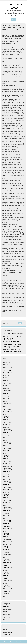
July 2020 (7, 473)
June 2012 (7, 556)
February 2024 (8, 403)
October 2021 (8, 449)
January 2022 (8, 444)
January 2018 (8, 522)
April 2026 (7, 361)
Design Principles (8, 608)
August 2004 (7, 575)
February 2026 (8, 364)
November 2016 (8, 543)
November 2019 (8, 486)
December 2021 (8, 445)
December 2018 (8, 504)
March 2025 (7, 382)
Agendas (6, 606)
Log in (6, 629)
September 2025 (8, 372)
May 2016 (7, 546)
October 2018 (8, 507)
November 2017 (8, 525)
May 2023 (7, 418)
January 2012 (8, 564)
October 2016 (8, 544)
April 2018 (7, 517)
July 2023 (7, 415)
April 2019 (7, 497)
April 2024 (7, 400)
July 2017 (7, 532)
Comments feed (8, 633)
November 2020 (8, 467)
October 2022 (8, 429)
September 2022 (8, 431)
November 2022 (8, 428)
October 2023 (8, 410)
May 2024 (7, 398)
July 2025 (7, 376)
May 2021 (7, 457)
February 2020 (8, 481)
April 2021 (7, 458)
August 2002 (7, 582)
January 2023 (8, 424)
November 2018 (8, 506)
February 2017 (8, 540)
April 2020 (7, 478)
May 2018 (7, 515)
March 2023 (7, 421)
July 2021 (7, 454)
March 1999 (7, 592)
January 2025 (8, 385)
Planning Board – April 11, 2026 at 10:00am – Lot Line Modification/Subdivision (13, 338)
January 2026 (8, 366)
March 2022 (7, 441)
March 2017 (7, 538)
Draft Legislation (8, 610)
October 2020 (8, 468)
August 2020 (7, 471)
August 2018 (7, 510)
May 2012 (7, 557)
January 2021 (8, 463)
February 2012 (8, 562)
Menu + (13, 20)
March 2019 (7, 499)
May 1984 (7, 596)
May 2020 (7, 476)
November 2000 (8, 588)
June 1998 (7, 593)
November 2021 (8, 447)
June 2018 (7, 514)
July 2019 (7, 493)
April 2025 (7, 381)
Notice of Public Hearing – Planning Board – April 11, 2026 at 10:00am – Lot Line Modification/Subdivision (14, 346)
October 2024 (8, 390)
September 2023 (8, 411)
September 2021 (8, 450)
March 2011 (7, 566)
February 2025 (8, 384)
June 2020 (7, 475)
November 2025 (8, 369)
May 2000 (7, 590)
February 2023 (8, 423)
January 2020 (8, 483)
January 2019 (8, 502)
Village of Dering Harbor (17, 642)
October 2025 (8, 371)
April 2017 (7, 536)
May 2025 (7, 379)
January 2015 (8, 551)
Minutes (6, 611)
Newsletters (7, 615)
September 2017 (8, 528)
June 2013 (7, 553)
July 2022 (7, 434)
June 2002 (7, 583)
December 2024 (8, 387)
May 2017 (7, 535)
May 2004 (7, 577)
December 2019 (8, 484)
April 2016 (7, 548)
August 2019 (7, 491)
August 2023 (7, 413)
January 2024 (8, 405)
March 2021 (7, 460)
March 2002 (7, 587)
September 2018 (8, 509)
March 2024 (7, 402)
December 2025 (8, 368)
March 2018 (7, 519)
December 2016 (8, 541)
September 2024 (8, 392)
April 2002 (7, 585)
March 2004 (7, 579)
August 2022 (7, 432)
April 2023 (7, 419)
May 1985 (7, 595)
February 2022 (8, 442)
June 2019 (7, 494)
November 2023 (8, 408)
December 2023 (8, 406)
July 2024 (7, 395)
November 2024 (8, 389)
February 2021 (8, 462)
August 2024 (7, 393)
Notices (6, 616)
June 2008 (7, 569)
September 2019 (8, 489)
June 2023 (7, 416)
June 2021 (7, 455)
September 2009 (8, 567)
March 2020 (7, 480)
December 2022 (8, 426)
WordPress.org (8, 634)
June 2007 (7, 570)
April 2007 (7, 572)
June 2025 (7, 377)
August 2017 (7, 530)
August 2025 (7, 374)
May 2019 (7, 496)
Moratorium (7, 613)
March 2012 (7, 561)
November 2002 (8, 580)
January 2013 (8, 554)
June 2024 (7, 397)
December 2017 (8, 523)
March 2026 (7, 363)
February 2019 (8, 501)
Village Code (7, 619)
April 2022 (7, 439)
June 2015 (7, 549)
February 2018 (8, 520)
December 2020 (8, 465)
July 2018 (7, 512)
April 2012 (7, 559)
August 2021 (7, 452)
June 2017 (7, 533)
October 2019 (8, 488)
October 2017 (8, 527)
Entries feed (7, 631)
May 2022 (7, 437)
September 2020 (8, 470)
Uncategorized (8, 618)
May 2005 (7, 574)
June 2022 (7, 436)
